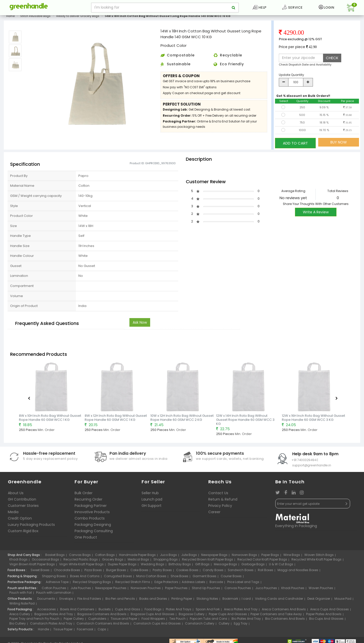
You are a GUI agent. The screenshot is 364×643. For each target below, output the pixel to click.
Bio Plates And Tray (246, 620)
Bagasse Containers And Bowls (102, 615)
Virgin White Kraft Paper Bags (81, 565)
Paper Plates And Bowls (324, 615)
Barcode (216, 583)
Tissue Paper (63, 630)
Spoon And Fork (208, 610)
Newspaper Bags (214, 556)
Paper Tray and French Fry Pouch (34, 620)
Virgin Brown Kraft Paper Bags (32, 565)
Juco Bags (168, 556)
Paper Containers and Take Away (276, 615)
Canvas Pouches (238, 589)
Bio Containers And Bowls (285, 620)
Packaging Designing (93, 526)
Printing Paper (182, 600)
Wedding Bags (153, 565)
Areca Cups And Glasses (329, 610)
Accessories (47, 610)
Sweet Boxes (40, 571)
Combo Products (90, 519)
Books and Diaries (153, 600)
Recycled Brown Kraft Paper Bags (208, 561)
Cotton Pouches (54, 589)
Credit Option (20, 519)
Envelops (66, 600)
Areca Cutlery (20, 615)
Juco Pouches (266, 589)
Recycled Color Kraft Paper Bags (262, 561)
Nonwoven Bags (244, 556)
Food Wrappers (153, 620)
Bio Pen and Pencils (120, 600)
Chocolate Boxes (67, 571)
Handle (43, 630)
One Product (86, 538)
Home (10, 19)
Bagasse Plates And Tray (54, 615)
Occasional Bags (45, 561)
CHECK (332, 61)
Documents (46, 600)
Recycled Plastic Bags (81, 561)
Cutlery (224, 625)
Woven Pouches (321, 589)
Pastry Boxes (162, 571)
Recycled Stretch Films (133, 583)
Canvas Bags (80, 556)
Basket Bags (55, 556)
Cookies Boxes (187, 571)
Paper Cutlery (74, 620)
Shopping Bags (166, 561)
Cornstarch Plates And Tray (51, 625)
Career (214, 513)
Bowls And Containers (77, 610)
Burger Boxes (116, 571)
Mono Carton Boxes (151, 577)
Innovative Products (92, 513)
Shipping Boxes (54, 577)
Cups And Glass (128, 610)
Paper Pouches (176, 589)
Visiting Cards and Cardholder (279, 600)
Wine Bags (292, 556)
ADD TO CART (295, 145)
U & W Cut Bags (281, 565)
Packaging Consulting (94, 532)
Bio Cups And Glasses (326, 620)
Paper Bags (270, 556)
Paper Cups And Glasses (228, 615)
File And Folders (89, 600)
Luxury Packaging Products (31, 526)
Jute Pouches (81, 589)
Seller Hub (150, 494)
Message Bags (225, 565)
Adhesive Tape (57, 583)
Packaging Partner (91, 507)
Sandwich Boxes (241, 571)
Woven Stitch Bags (319, 556)
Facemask (85, 630)
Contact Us (218, 494)
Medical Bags (138, 561)
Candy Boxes (213, 571)
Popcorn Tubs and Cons (209, 620)
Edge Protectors (166, 583)
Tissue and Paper (124, 620)
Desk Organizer (319, 600)
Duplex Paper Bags (122, 565)
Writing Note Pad (22, 604)
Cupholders (97, 620)
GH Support (152, 507)
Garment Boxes (204, 577)
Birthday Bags (180, 565)
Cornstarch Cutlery (200, 625)
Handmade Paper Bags (137, 556)
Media (13, 513)
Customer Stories (23, 507)
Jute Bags (189, 556)
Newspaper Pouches (111, 589)
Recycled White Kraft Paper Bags (316, 561)
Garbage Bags (253, 565)
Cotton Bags (105, 556)
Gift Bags (202, 565)
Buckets (105, 610)
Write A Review (316, 213)
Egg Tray (241, 625)
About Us (16, 494)
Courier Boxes (231, 577)
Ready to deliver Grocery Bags (78, 19)
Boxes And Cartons (85, 577)
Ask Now (140, 324)
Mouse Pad (343, 600)
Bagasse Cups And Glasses (153, 615)
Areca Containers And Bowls (284, 610)
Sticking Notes (207, 600)
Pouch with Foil (21, 594)
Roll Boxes (266, 571)
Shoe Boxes (179, 577)
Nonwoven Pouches (146, 589)
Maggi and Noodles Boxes (298, 571)
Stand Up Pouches (206, 589)
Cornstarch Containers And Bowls (103, 625)
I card (246, 600)
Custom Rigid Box (23, 532)
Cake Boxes (139, 571)
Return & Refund (223, 500)
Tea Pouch (177, 620)
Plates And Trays (179, 610)
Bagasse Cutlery (192, 615)
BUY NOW (339, 145)
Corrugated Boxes (118, 577)
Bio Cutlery (18, 625)
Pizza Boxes (93, 571)
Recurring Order (88, 500)
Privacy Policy (220, 507)
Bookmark (230, 600)
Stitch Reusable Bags (35, 19)
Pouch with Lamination (54, 594)
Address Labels (194, 583)
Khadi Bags (18, 561)
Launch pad (152, 500)
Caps (102, 630)
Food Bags (153, 610)
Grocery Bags (113, 561)
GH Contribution (22, 500)
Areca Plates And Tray (241, 610)
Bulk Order (84, 494)
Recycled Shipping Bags (92, 583)
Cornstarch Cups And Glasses (157, 625)
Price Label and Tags (243, 583)
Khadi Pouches (293, 589)
